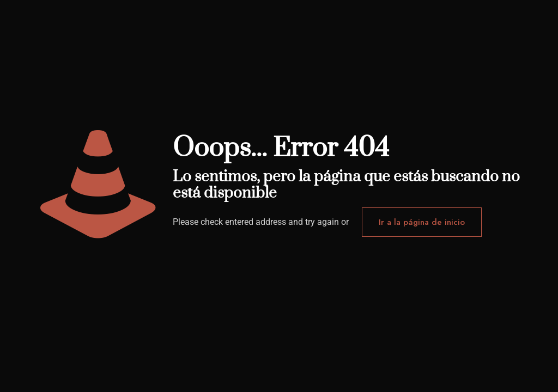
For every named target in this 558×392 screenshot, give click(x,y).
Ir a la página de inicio (422, 222)
